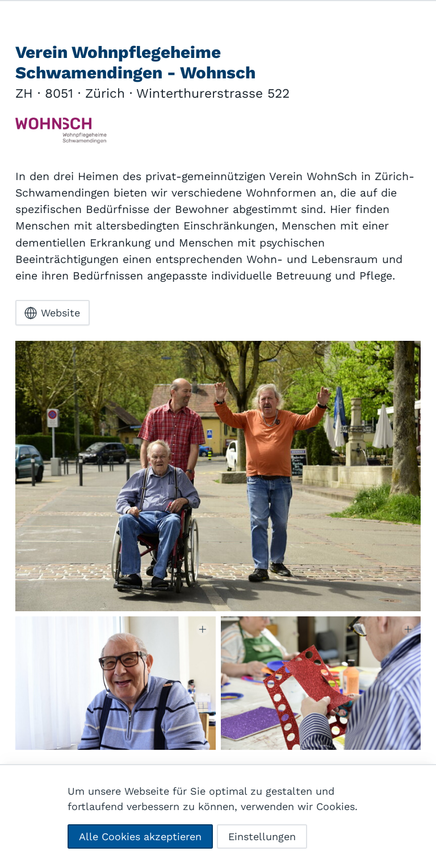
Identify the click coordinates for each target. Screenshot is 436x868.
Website (52, 313)
